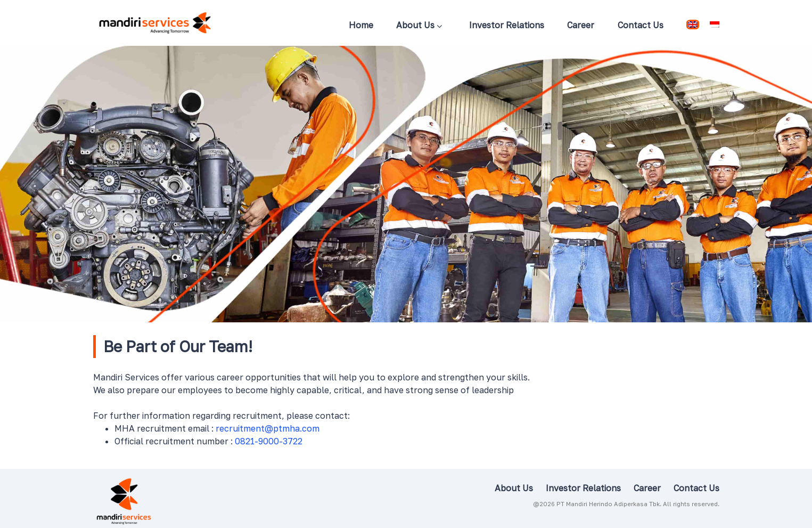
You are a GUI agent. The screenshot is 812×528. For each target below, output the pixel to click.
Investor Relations (507, 25)
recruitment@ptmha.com (268, 428)
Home (361, 25)
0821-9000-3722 (269, 441)
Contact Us (641, 25)
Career (581, 25)
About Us (419, 26)
